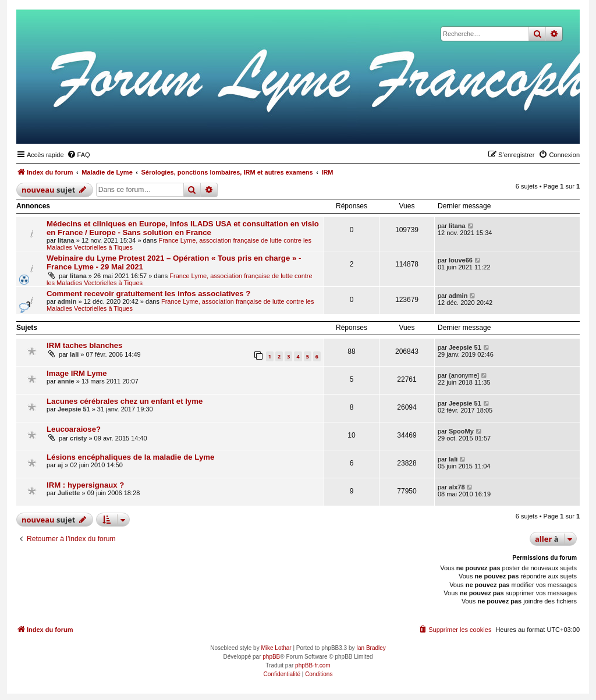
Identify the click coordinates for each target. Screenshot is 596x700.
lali (74, 354)
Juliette (69, 493)
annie (66, 381)
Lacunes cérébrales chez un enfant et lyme (125, 401)
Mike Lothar (276, 648)
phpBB (271, 657)
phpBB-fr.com (313, 665)
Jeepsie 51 (465, 347)
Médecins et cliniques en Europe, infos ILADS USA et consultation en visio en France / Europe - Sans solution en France (183, 228)
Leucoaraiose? (74, 429)
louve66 (461, 260)
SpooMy (461, 431)
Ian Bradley (371, 648)
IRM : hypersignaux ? (85, 485)
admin (67, 301)
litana (66, 240)
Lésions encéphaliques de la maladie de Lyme (130, 457)
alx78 (457, 487)
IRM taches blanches (84, 345)
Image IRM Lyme (77, 373)
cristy (78, 438)
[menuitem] (79, 155)
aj (60, 465)
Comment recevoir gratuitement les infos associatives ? (148, 294)
